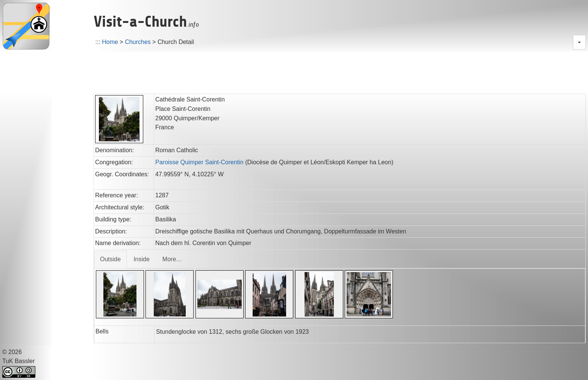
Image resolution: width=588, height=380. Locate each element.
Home (110, 42)
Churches (138, 42)
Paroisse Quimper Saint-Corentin (199, 162)
